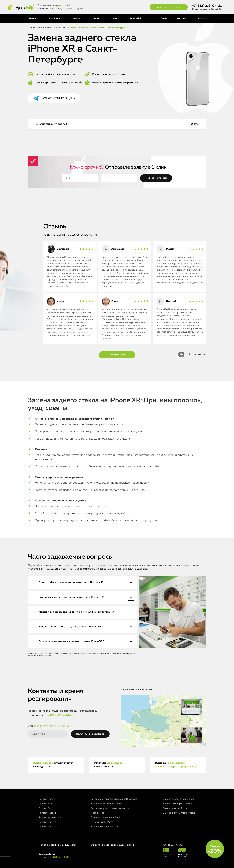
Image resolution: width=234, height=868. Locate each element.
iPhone (32, 19)
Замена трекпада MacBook (106, 817)
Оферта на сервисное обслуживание (113, 845)
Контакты (183, 19)
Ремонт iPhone (47, 799)
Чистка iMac (97, 813)
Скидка (215, 849)
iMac (115, 19)
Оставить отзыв (197, 354)
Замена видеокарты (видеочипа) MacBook (114, 799)
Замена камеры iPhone (176, 808)
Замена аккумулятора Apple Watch (110, 808)
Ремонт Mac (45, 827)
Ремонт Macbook (48, 813)
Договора (48, 656)
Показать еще (117, 355)
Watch (77, 19)
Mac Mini (135, 19)
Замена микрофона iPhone (178, 804)
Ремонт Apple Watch (50, 817)
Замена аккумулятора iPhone (179, 813)
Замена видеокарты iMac (105, 827)
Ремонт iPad (45, 808)
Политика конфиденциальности (57, 845)
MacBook (54, 19)
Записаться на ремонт (169, 7)
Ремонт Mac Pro (47, 822)
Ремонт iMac (45, 804)
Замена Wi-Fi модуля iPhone (106, 804)
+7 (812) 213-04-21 (207, 6)
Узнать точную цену (59, 98)
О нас (164, 19)
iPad (96, 19)
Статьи (202, 19)
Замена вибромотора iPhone (179, 799)
